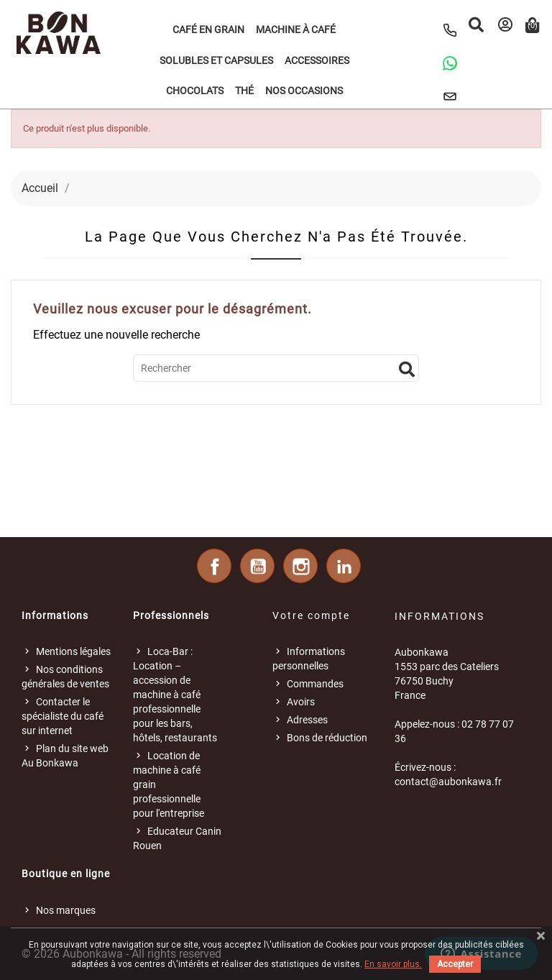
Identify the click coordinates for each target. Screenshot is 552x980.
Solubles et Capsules (216, 60)
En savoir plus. (393, 964)
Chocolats (195, 91)
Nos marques (66, 910)
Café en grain (208, 29)
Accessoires (317, 60)
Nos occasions (304, 91)
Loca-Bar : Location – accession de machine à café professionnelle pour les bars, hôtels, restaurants (175, 695)
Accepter (455, 964)
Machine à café (296, 29)
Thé (244, 91)
